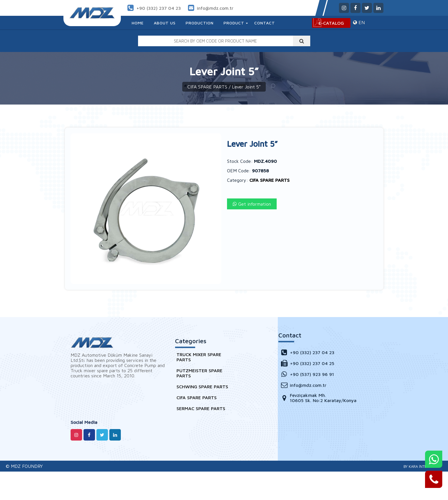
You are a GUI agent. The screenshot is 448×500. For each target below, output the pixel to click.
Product (234, 23)
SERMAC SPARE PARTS (201, 408)
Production (200, 23)
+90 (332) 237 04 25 (307, 363)
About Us (165, 23)
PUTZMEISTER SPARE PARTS (199, 373)
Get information (252, 204)
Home (138, 23)
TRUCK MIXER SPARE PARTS (199, 357)
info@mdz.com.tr (215, 8)
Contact (265, 23)
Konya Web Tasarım (421, 466)
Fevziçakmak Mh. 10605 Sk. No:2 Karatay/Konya (318, 398)
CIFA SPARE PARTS (207, 87)
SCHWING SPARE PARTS (202, 387)
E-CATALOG (331, 23)
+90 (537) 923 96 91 (307, 374)
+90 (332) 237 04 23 (159, 8)
